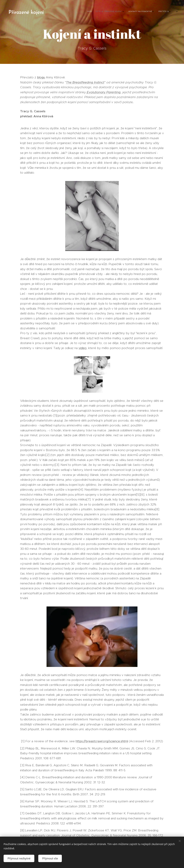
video (83, 348)
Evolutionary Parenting (103, 92)
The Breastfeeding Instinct (85, 82)
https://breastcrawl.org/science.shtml (102, 741)
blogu (41, 77)
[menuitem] (139, 12)
